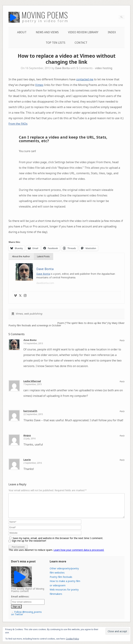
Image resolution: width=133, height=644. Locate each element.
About (22, 32)
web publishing (33, 314)
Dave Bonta (62, 68)
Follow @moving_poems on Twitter (26, 617)
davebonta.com (45, 283)
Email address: (20, 601)
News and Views (47, 32)
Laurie (27, 460)
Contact (81, 43)
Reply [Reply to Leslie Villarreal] (122, 381)
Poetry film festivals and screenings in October (35, 325)
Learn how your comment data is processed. (79, 554)
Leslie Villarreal (32, 381)
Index (112, 32)
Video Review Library (83, 32)
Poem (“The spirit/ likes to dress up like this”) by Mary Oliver (91, 323)
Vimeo (39, 85)
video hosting (104, 68)
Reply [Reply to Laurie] (122, 460)
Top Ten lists (56, 43)
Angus (27, 435)
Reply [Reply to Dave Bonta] (122, 340)
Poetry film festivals (61, 581)
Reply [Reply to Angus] (122, 436)
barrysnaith (30, 411)
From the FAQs (18, 124)
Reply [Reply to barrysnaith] (122, 411)
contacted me (85, 79)
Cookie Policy (72, 639)
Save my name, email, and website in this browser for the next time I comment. (58, 542)
